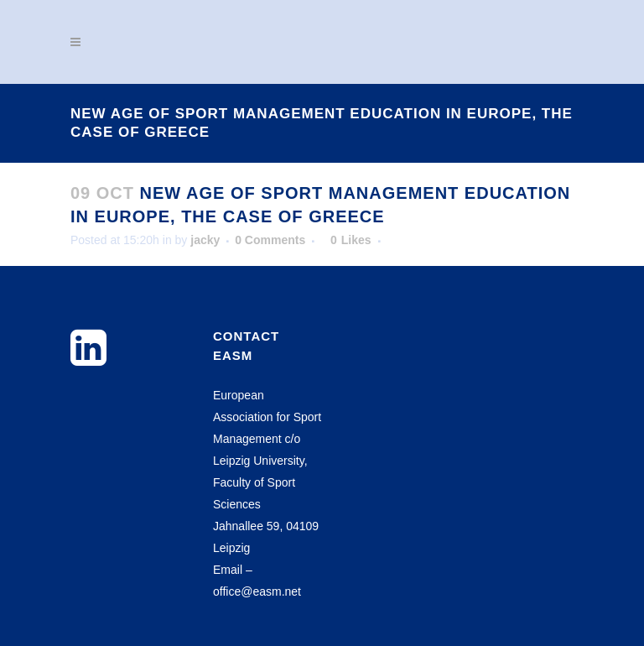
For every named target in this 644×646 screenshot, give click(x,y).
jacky (205, 240)
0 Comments (270, 240)
